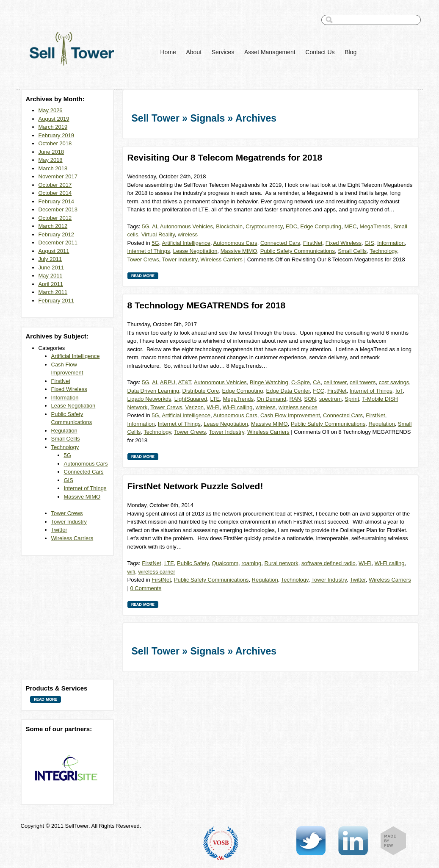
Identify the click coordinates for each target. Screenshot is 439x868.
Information (65, 398)
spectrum (330, 399)
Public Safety (193, 563)
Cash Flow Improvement (290, 415)
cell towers (363, 382)
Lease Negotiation (73, 406)
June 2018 (51, 152)
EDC (291, 226)
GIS (69, 480)
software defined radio (329, 563)
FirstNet (61, 381)
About (194, 52)
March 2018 (53, 168)
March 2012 (53, 226)
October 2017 (55, 185)
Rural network (282, 563)
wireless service (298, 407)
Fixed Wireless (69, 389)
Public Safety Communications (298, 251)
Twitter (59, 530)
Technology (65, 447)
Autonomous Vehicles (186, 226)
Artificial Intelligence (76, 356)
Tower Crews (67, 513)
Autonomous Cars (86, 464)
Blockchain (229, 226)
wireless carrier (157, 572)
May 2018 (51, 160)
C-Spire (301, 382)
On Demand (271, 399)
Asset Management (270, 52)
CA (317, 382)
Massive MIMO (82, 497)
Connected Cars (84, 472)
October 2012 (55, 218)
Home (168, 52)
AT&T (185, 382)
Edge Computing (321, 226)
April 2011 (51, 284)
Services (223, 52)
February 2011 (57, 301)
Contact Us (320, 52)
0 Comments (146, 588)
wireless (188, 234)
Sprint (352, 399)
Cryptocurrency (264, 226)
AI (155, 226)
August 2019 (54, 119)
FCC (319, 391)
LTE (215, 399)
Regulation (64, 431)
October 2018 (55, 143)
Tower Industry (69, 522)
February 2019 (57, 135)
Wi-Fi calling (238, 407)
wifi (131, 572)
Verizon (195, 407)
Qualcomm (225, 563)
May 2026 (51, 110)
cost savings (394, 382)
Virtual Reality (158, 234)
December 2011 (58, 243)
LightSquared (191, 399)
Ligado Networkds (149, 399)
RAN (295, 399)
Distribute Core (201, 391)
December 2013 (58, 209)
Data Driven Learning (153, 391)
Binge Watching (269, 382)
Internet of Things (85, 488)
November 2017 (58, 176)
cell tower (335, 382)
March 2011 (53, 292)
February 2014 (57, 201)
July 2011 (50, 259)
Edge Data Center (288, 391)
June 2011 (51, 268)
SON (310, 399)
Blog (351, 52)
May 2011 (51, 276)
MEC (350, 226)
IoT (399, 391)
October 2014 (55, 193)
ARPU (168, 382)
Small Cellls (66, 439)
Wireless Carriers (72, 538)
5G (68, 455)
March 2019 (53, 127)
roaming (251, 563)
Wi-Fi (213, 407)
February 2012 (57, 234)
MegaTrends (375, 226)
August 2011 (54, 251)
